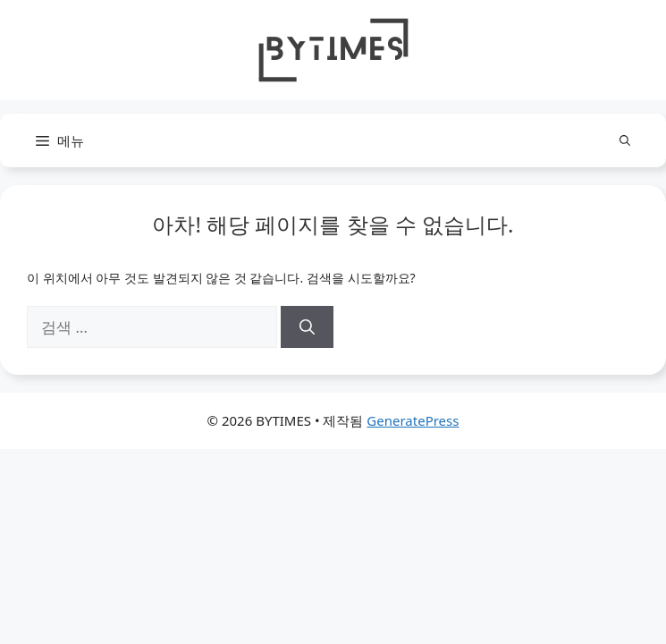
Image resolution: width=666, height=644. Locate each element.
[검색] (307, 327)
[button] (625, 140)
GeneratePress (413, 420)
